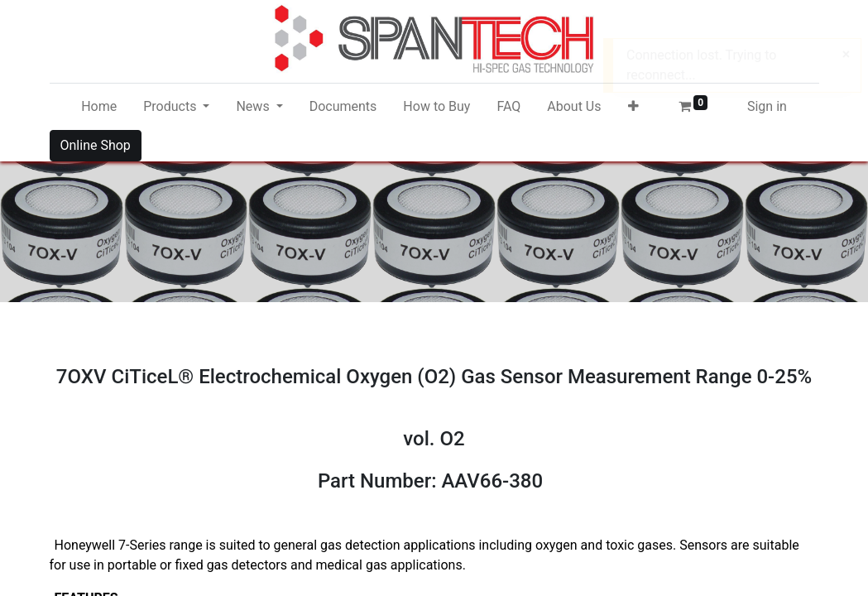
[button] (633, 107)
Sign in (767, 106)
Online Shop (96, 145)
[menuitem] (99, 107)
